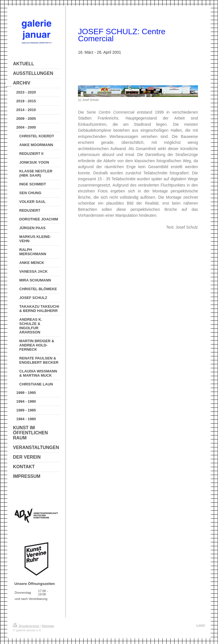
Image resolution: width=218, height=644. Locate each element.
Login (201, 625)
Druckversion (27, 626)
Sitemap (48, 626)
